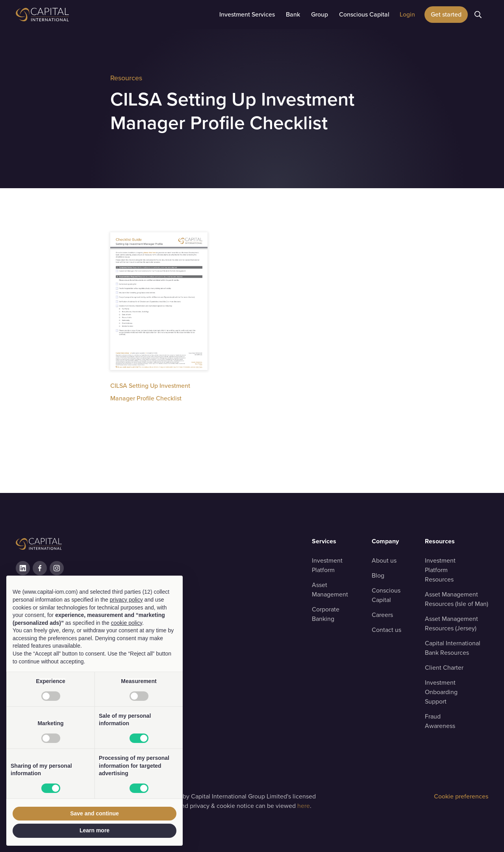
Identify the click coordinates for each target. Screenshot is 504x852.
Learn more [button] (94, 830)
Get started (446, 14)
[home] (63, 15)
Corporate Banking (326, 614)
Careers (382, 615)
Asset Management (330, 590)
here (304, 806)
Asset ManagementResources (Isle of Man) (457, 599)
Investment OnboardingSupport (441, 692)
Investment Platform (327, 565)
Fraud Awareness (440, 721)
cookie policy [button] (127, 623)
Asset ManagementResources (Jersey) (451, 623)
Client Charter (444, 668)
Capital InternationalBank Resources (453, 648)
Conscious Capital (386, 595)
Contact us (386, 630)
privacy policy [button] (126, 600)
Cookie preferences (461, 796)
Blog (378, 575)
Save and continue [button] (94, 813)
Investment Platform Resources (440, 570)
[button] (247, 15)
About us (384, 560)
